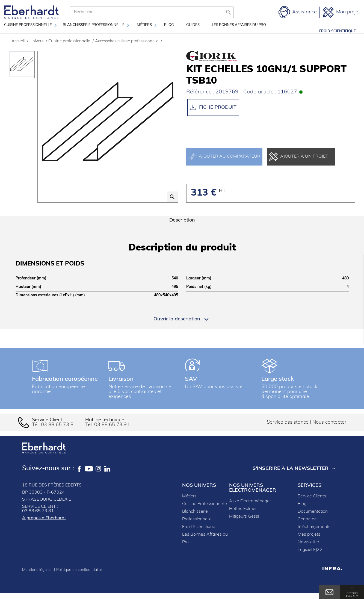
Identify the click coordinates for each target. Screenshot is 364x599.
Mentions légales (37, 577)
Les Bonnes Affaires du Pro (239, 31)
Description (182, 227)
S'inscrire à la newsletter (291, 476)
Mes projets (309, 542)
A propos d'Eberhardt (44, 525)
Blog (169, 31)
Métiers (144, 31)
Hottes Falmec (243, 516)
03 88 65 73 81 (59, 432)
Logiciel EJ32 (310, 557)
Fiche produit (213, 114)
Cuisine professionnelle (28, 31)
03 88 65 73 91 (112, 432)
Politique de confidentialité (79, 577)
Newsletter (308, 549)
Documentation (313, 519)
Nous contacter (329, 430)
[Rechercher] (152, 12)
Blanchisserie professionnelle (94, 31)
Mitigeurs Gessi (244, 524)
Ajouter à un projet (299, 164)
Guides (193, 31)
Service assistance (288, 430)
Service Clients (312, 503)
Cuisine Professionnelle (205, 511)
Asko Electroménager (250, 508)
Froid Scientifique (338, 31)
